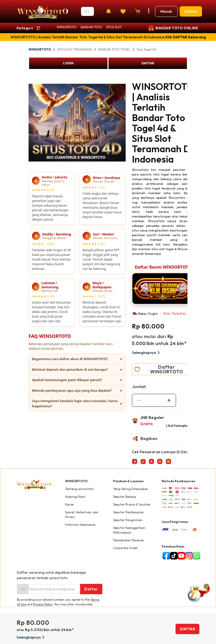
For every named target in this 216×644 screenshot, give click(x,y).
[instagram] (188, 556)
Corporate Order (126, 548)
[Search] (88, 11)
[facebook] (165, 556)
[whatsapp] (195, 556)
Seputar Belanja (125, 497)
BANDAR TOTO (91, 27)
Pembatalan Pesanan (129, 540)
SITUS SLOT (114, 27)
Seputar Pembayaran (129, 512)
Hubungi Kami (75, 497)
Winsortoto (140, 170)
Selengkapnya (147, 353)
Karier (70, 504)
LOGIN (68, 63)
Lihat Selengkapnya (180, 426)
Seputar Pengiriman (128, 520)
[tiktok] (173, 556)
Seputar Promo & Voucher (132, 504)
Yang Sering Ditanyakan (131, 489)
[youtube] (180, 556)
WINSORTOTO (67, 27)
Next (130, 243)
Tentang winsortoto (79, 489)
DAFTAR (148, 63)
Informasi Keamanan (80, 525)
